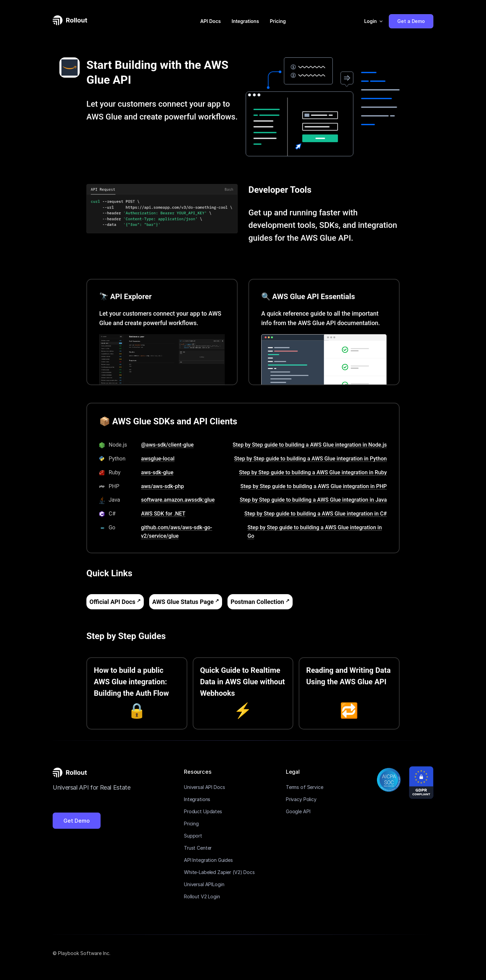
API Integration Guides (208, 860)
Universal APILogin (204, 884)
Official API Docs (112, 602)
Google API (298, 811)
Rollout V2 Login (202, 896)
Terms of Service (305, 787)
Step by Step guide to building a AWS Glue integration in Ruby (313, 472)
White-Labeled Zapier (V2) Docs (219, 872)
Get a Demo (411, 21)
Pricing (278, 21)
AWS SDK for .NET (163, 514)
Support (193, 836)
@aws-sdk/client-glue (167, 445)
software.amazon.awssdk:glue (178, 500)
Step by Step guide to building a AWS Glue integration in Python (310, 459)
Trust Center (198, 848)
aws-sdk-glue (157, 472)
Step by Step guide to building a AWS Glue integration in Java (313, 500)
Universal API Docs (204, 787)
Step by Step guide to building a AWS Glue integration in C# (316, 514)
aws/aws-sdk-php (163, 486)
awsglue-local (158, 459)
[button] (374, 21)
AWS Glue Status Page (183, 602)
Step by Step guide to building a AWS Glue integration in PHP (314, 486)
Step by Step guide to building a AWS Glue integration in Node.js (310, 445)
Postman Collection (257, 602)
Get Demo (77, 821)
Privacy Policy (301, 799)
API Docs (210, 21)
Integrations (245, 21)
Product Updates (203, 811)
